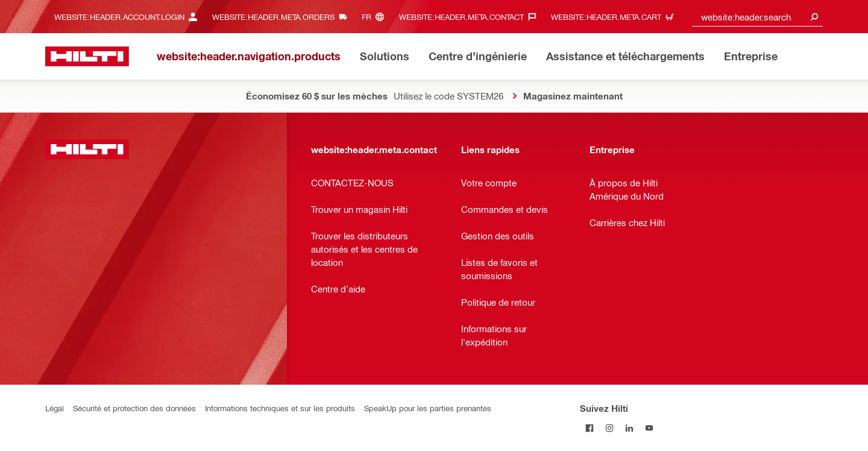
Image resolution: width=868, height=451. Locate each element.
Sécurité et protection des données (134, 408)
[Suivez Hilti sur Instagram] (610, 428)
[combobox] (758, 17)
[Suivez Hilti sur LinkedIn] (630, 428)
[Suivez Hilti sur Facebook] (590, 428)
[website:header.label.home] (87, 56)
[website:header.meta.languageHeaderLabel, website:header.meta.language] (376, 17)
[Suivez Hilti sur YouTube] (649, 428)
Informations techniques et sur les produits (280, 408)
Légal (55, 408)
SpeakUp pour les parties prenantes (428, 408)
